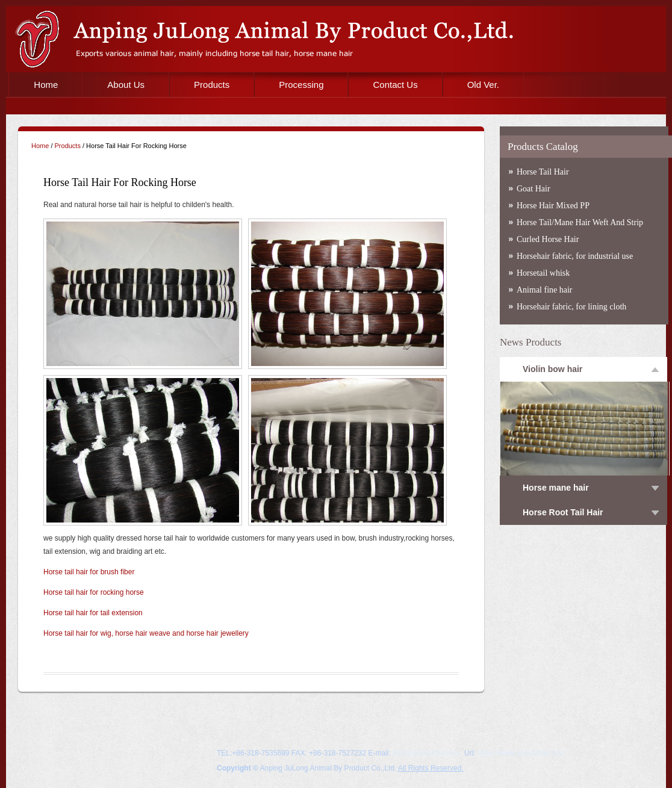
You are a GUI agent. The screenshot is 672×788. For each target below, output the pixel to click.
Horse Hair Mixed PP (553, 206)
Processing (301, 85)
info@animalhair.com (426, 753)
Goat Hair (534, 189)
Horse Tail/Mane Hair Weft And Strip (580, 222)
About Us (126, 85)
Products (212, 85)
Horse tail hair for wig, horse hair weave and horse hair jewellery (146, 633)
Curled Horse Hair (548, 239)
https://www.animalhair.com (521, 753)
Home (46, 85)
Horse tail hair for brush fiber (89, 572)
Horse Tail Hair (543, 172)
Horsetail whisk (543, 273)
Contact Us (395, 85)
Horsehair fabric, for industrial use (575, 256)
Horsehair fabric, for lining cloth (571, 307)
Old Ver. (483, 85)
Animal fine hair (545, 290)
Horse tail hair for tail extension (93, 613)
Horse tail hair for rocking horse (94, 592)
